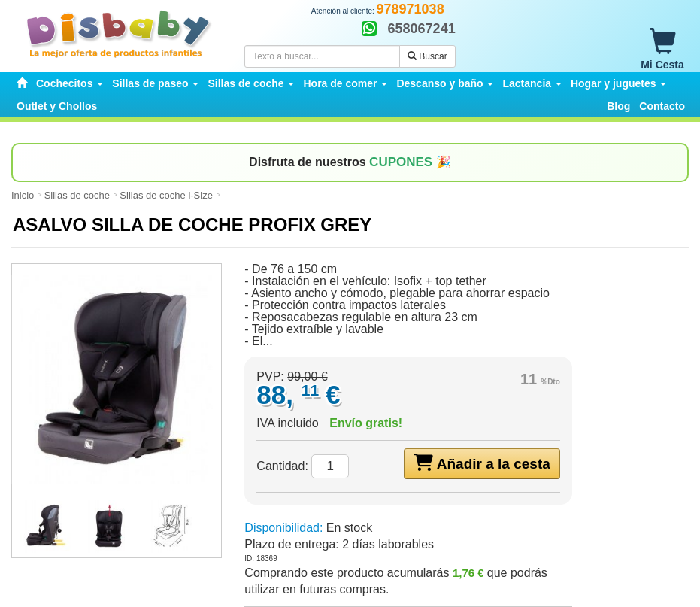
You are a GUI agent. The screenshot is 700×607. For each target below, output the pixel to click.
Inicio (23, 195)
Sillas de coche (77, 195)
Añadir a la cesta (482, 463)
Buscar (427, 56)
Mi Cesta (662, 50)
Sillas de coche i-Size (166, 195)
